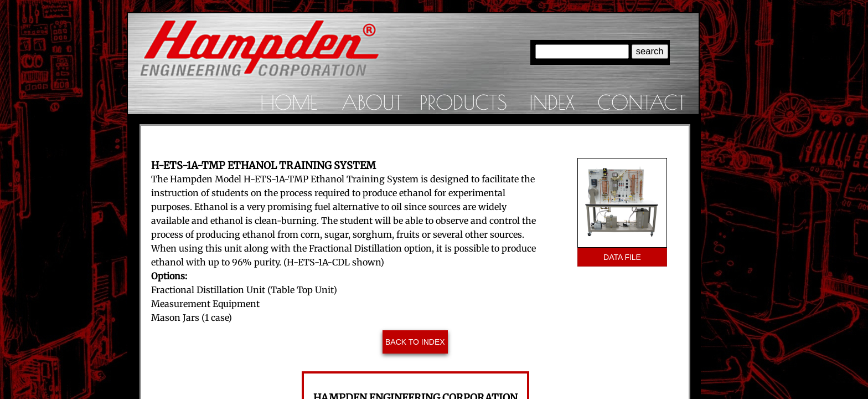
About (372, 102)
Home (289, 102)
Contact (642, 102)
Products (463, 102)
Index (552, 102)
